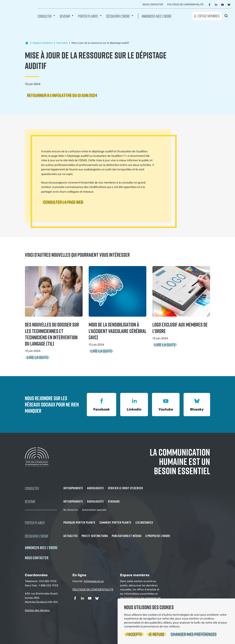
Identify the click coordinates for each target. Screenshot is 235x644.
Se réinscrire (71, 510)
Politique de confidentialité (185, 5)
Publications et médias (127, 536)
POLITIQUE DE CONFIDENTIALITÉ (93, 589)
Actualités (70, 536)
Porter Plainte (88, 16)
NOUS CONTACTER (37, 558)
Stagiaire (114, 501)
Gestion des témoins (37, 610)
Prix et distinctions (95, 536)
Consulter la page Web (63, 202)
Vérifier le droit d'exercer (125, 488)
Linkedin (134, 404)
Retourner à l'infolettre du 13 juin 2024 (62, 95)
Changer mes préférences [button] (194, 634)
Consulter (45, 16)
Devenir (65, 16)
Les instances (144, 522)
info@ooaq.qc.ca (94, 581)
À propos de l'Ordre (158, 536)
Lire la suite (38, 357)
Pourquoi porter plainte (79, 522)
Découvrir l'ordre (118, 16)
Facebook (102, 404)
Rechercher (226, 16)
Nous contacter (153, 5)
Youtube (166, 404)
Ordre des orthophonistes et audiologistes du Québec (19, 13)
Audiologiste (95, 488)
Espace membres (209, 16)
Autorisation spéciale (94, 510)
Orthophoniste (73, 488)
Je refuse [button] (156, 634)
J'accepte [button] (134, 634)
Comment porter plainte (115, 522)
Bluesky (197, 404)
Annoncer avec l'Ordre (157, 16)
